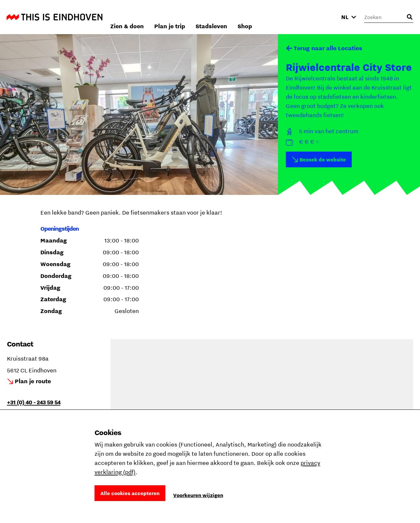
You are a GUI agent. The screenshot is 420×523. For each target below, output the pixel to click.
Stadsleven (287, 17)
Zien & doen (203, 17)
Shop (321, 17)
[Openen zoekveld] (409, 17)
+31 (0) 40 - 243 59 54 (34, 402)
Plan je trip (246, 17)
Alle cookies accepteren (130, 493)
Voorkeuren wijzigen (198, 495)
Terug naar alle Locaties (328, 48)
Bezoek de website (323, 159)
